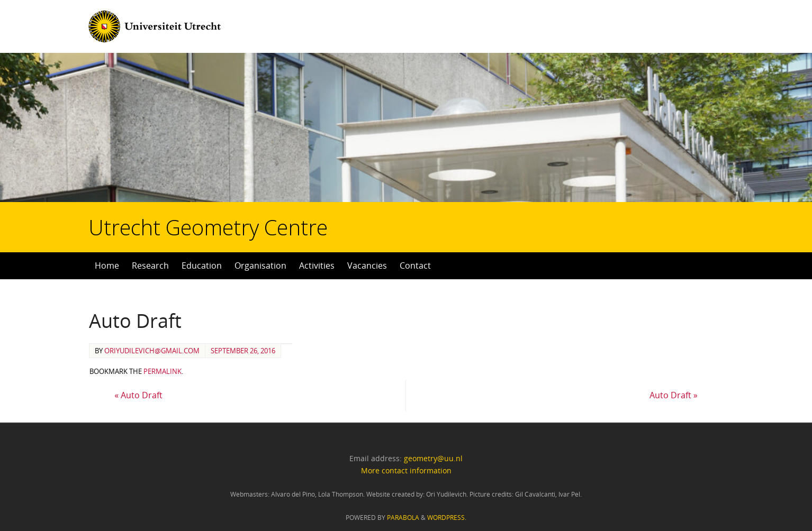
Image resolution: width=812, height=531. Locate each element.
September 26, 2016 (243, 351)
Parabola (403, 518)
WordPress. (447, 518)
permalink (163, 371)
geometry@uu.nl (433, 458)
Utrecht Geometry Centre (133, 194)
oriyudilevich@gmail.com (152, 351)
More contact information (406, 470)
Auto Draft (138, 395)
